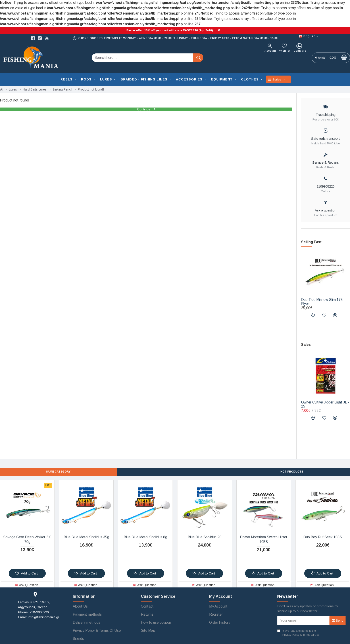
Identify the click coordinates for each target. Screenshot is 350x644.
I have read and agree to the (299, 633)
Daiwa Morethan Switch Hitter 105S (264, 539)
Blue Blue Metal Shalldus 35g (86, 537)
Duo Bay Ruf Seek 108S (323, 537)
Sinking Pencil (62, 89)
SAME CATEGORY (58, 471)
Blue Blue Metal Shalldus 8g (145, 537)
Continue (144, 113)
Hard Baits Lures (35, 89)
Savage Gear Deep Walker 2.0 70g (27, 539)
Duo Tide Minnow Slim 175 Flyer (322, 302)
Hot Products (292, 471)
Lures (13, 89)
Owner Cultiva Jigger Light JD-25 (325, 404)
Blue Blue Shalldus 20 (205, 537)
